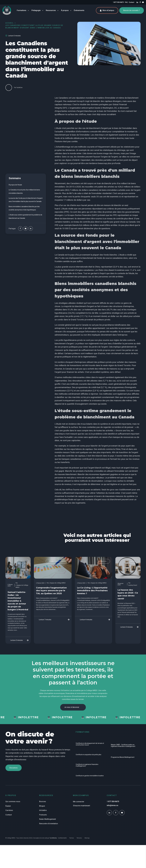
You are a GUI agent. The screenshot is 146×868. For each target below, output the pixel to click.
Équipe (8, 806)
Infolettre (43, 810)
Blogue (42, 806)
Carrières (9, 810)
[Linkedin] (31, 229)
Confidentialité (62, 838)
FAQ (126, 2)
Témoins (79, 838)
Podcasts (43, 815)
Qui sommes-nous (13, 801)
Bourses (43, 801)
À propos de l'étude (15, 185)
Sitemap (87, 838)
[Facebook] (20, 229)
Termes (72, 838)
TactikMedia (53, 838)
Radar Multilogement (48, 819)
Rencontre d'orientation (49, 824)
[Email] (26, 229)
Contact (131, 2)
